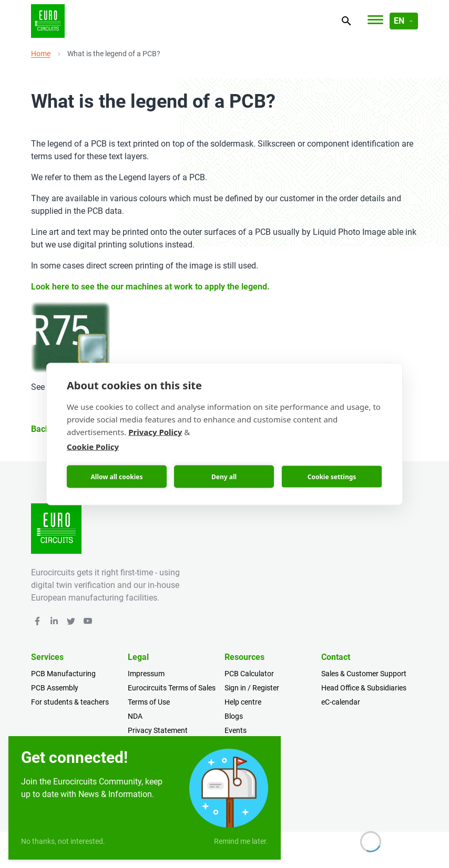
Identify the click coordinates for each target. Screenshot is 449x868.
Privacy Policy (155, 432)
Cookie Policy (93, 447)
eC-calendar (341, 702)
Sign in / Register (252, 688)
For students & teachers (70, 702)
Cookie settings (332, 476)
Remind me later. (241, 841)
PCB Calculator (249, 674)
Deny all (224, 476)
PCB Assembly (55, 688)
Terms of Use (149, 702)
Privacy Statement (158, 730)
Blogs (234, 716)
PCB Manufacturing (63, 674)
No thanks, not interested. (63, 841)
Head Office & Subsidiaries (364, 688)
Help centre (243, 702)
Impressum (146, 674)
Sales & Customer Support (364, 674)
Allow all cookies (117, 476)
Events (236, 730)
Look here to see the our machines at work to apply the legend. (150, 287)
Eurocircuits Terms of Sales (172, 688)
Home (41, 54)
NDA (135, 716)
